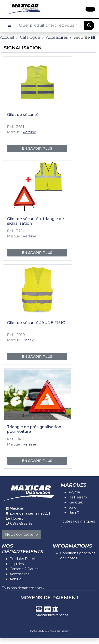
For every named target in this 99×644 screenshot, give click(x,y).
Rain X (74, 512)
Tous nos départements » (23, 588)
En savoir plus (37, 148)
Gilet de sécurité (23, 115)
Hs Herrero (78, 497)
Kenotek (76, 502)
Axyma (74, 492)
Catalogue (30, 37)
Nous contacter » (22, 534)
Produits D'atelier (24, 559)
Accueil (7, 37)
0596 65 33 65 (21, 523)
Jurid (72, 507)
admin (66, 631)
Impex (28, 340)
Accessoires (57, 37)
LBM (47, 631)
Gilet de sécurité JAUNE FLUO (36, 323)
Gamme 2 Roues (24, 569)
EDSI (40, 631)
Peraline (29, 132)
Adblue (16, 579)
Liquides (17, 564)
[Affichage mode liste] (93, 37)
